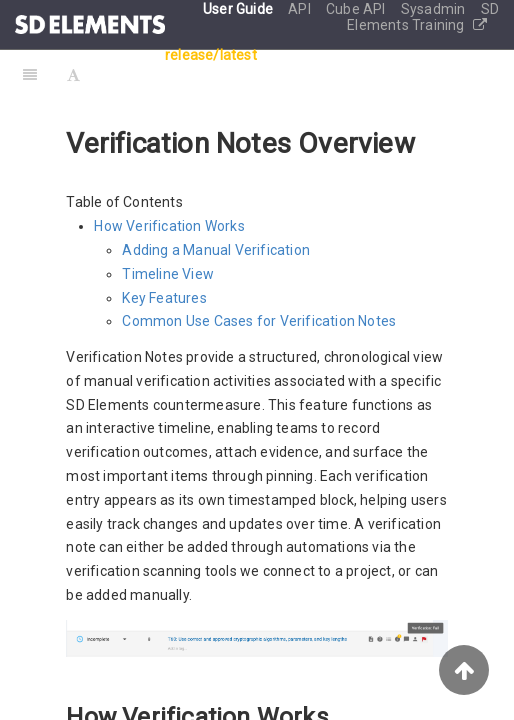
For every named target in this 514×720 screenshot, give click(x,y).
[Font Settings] (73, 75)
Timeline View (168, 274)
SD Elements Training (423, 17)
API (301, 9)
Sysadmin (435, 9)
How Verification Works (169, 226)
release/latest (211, 55)
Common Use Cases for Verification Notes (259, 321)
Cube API (357, 9)
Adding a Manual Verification (216, 250)
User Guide (239, 9)
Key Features (164, 298)
